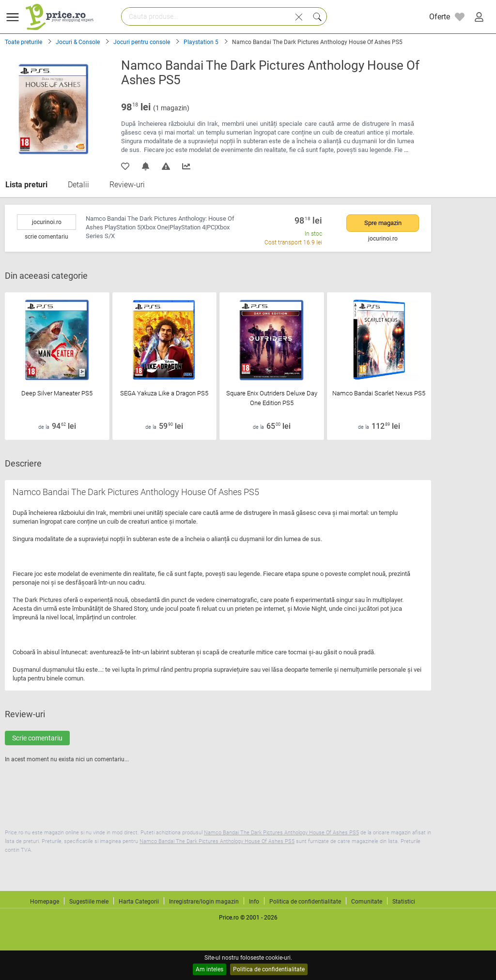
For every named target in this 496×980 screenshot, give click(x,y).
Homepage (45, 902)
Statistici (404, 902)
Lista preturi (26, 185)
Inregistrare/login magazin (204, 902)
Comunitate (367, 902)
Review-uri (127, 185)
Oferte (440, 17)
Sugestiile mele (89, 902)
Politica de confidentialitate (269, 969)
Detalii (78, 185)
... (406, 150)
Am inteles (209, 969)
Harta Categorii (139, 902)
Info (254, 902)
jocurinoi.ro (47, 222)
